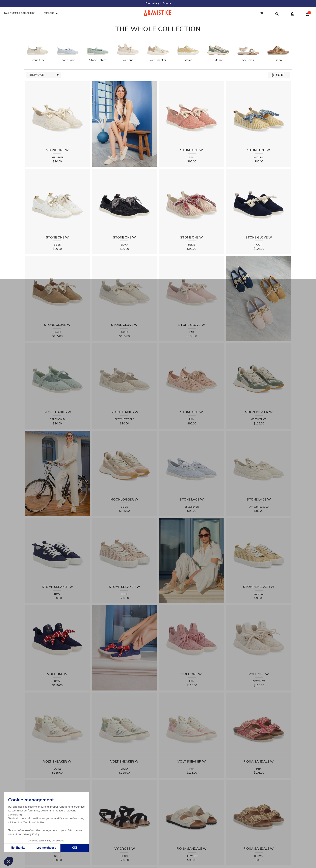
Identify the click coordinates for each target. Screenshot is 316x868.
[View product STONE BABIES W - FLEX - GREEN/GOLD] (57, 376)
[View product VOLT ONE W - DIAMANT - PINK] (192, 637)
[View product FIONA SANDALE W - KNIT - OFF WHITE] (192, 812)
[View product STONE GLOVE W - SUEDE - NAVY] (259, 201)
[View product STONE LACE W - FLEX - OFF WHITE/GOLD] (259, 463)
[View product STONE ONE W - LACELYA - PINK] (192, 376)
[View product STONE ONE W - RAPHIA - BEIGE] (192, 201)
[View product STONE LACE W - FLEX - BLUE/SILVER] (192, 463)
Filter (278, 75)
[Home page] (158, 13)
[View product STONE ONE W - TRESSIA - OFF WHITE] (57, 114)
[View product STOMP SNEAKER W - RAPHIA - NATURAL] (259, 550)
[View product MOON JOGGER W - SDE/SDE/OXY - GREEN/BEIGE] (259, 376)
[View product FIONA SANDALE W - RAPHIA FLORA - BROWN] (259, 812)
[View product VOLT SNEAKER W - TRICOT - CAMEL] (57, 725)
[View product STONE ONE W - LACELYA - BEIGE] (57, 201)
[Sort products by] (44, 75)
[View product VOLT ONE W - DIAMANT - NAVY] (57, 637)
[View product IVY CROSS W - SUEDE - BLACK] (124, 812)
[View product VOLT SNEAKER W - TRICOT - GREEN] (124, 725)
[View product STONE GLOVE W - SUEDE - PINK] (192, 288)
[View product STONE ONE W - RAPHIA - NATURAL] (259, 114)
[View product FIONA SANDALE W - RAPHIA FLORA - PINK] (259, 725)
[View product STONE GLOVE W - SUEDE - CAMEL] (57, 288)
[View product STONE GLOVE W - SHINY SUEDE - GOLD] (124, 288)
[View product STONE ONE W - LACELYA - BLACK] (124, 201)
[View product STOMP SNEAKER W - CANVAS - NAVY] (57, 550)
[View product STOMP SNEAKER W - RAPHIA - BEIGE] (124, 550)
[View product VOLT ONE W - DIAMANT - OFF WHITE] (259, 637)
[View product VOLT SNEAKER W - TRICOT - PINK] (192, 725)
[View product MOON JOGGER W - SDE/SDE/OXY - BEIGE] (124, 463)
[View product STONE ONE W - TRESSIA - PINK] (192, 114)
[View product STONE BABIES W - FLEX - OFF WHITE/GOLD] (124, 376)
